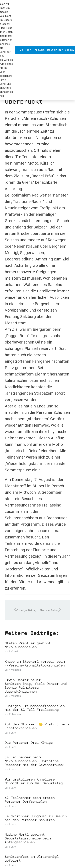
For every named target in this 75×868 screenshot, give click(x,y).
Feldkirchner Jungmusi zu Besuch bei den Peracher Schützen (36, 818)
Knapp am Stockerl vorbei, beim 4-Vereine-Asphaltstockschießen (35, 663)
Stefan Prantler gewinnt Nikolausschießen (28, 645)
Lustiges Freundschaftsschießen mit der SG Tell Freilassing (35, 708)
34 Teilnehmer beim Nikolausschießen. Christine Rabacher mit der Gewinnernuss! (35, 761)
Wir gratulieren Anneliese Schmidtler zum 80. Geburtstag (34, 781)
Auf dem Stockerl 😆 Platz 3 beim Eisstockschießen (37, 726)
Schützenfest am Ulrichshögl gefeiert (32, 859)
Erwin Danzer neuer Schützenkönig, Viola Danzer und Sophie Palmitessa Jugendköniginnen (36, 686)
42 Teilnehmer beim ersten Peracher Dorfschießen (30, 800)
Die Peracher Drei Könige (29, 743)
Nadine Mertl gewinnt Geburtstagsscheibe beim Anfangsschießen (28, 838)
